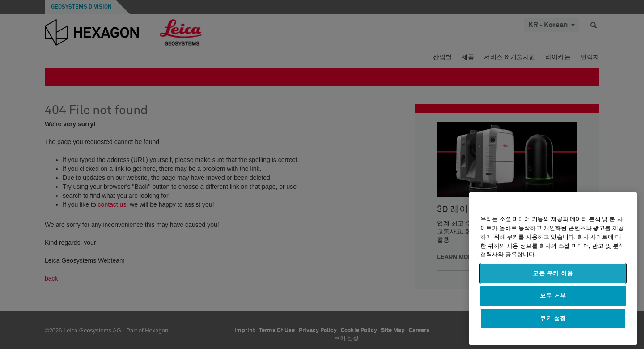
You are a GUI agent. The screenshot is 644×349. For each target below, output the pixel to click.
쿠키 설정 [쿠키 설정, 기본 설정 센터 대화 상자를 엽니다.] (553, 318)
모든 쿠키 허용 (553, 273)
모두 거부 (553, 296)
